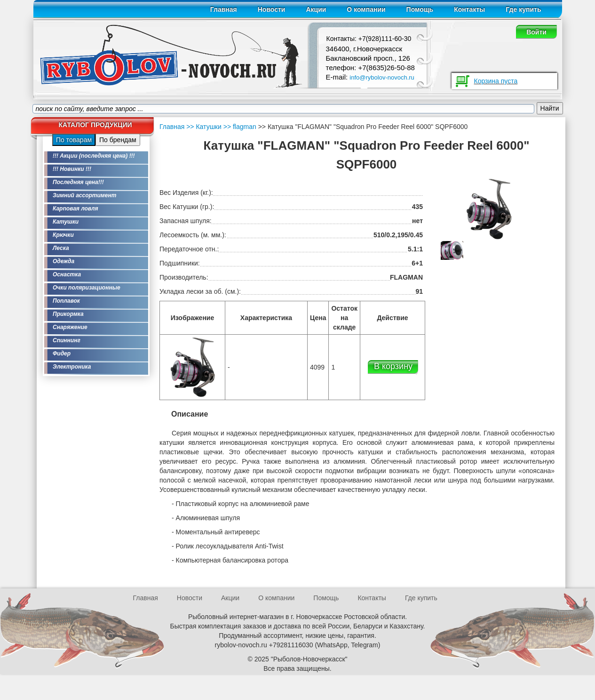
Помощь (420, 9)
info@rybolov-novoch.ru (382, 77)
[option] (452, 250)
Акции (316, 9)
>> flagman (239, 127)
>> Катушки (204, 127)
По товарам (74, 140)
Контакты (469, 9)
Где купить (523, 9)
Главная (224, 9)
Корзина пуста (496, 81)
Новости (272, 9)
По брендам (118, 140)
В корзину (393, 366)
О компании (366, 9)
